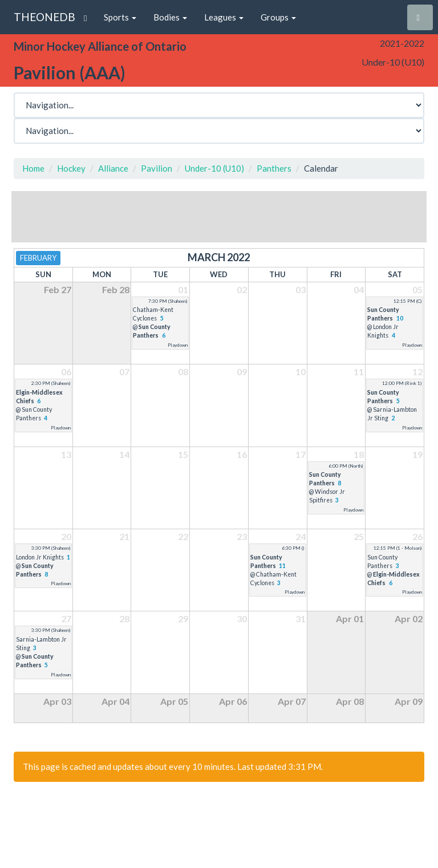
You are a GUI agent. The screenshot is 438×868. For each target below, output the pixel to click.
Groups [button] (278, 17)
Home (33, 168)
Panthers (274, 168)
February (38, 258)
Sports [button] (120, 17)
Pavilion (157, 168)
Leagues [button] (224, 17)
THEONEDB (44, 17)
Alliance (113, 168)
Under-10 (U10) (214, 168)
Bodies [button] (170, 17)
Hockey (71, 168)
